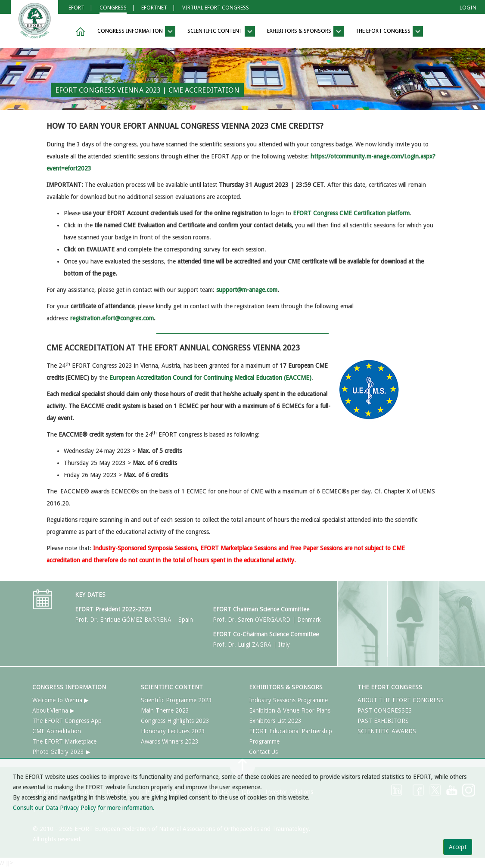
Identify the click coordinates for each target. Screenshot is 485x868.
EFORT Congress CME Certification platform (351, 213)
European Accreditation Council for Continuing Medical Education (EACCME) (210, 378)
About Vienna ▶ (53, 710)
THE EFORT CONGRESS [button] (389, 31)
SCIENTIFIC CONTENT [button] (221, 31)
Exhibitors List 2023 (275, 721)
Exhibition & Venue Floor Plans (290, 710)
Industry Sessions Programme (288, 700)
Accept (458, 847)
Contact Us (263, 752)
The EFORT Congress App (67, 721)
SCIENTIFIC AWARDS (387, 731)
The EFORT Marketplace (64, 741)
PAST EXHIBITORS (383, 721)
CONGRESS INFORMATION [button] (136, 31)
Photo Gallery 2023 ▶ (61, 752)
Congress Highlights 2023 (175, 721)
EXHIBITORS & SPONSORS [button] (305, 31)
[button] (79, 32)
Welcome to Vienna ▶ (61, 700)
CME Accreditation (57, 731)
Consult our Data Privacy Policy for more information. (84, 808)
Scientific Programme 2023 (176, 700)
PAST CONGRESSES (385, 710)
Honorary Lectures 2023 (173, 731)
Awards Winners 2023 (170, 741)
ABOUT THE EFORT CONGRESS (401, 700)
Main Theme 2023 (165, 710)
